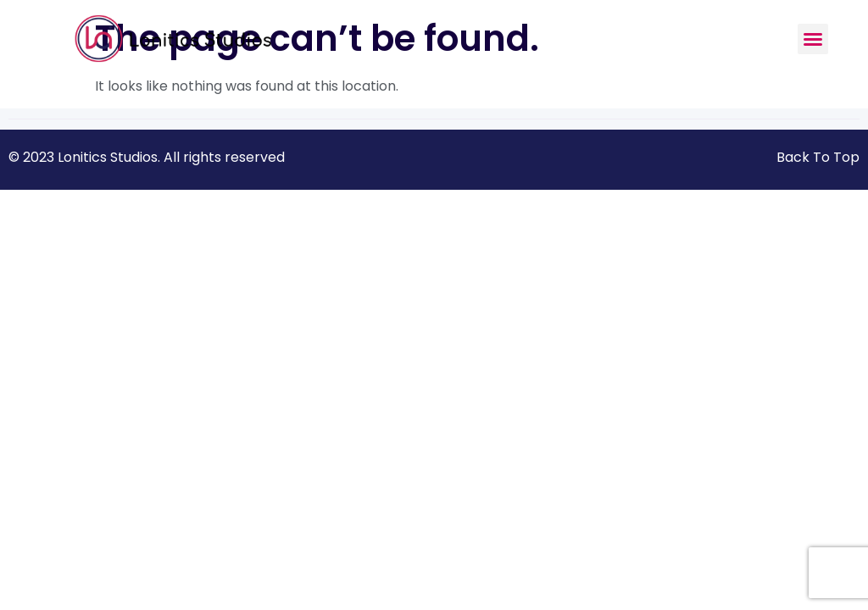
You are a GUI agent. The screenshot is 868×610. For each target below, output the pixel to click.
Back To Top (818, 157)
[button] (813, 39)
